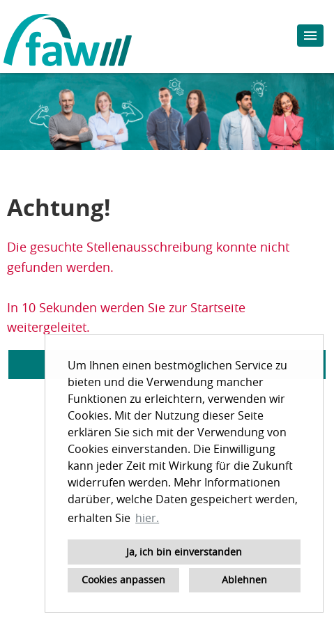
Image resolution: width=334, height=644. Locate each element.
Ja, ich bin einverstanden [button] (184, 552)
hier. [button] (147, 518)
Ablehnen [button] (244, 580)
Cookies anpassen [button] (123, 580)
